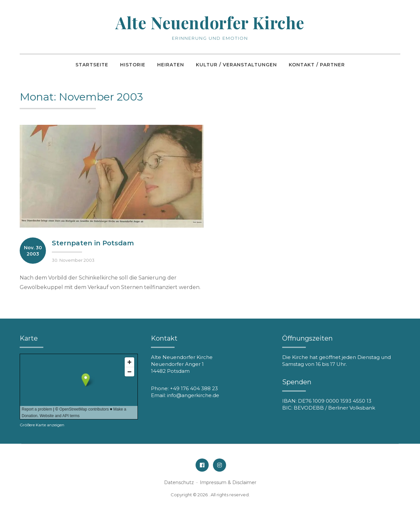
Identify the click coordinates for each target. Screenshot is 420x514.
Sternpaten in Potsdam (93, 243)
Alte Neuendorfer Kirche (210, 22)
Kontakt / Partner (317, 65)
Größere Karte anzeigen (42, 425)
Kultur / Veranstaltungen (236, 65)
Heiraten (171, 65)
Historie (133, 65)
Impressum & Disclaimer (228, 482)
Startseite (92, 65)
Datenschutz (179, 482)
